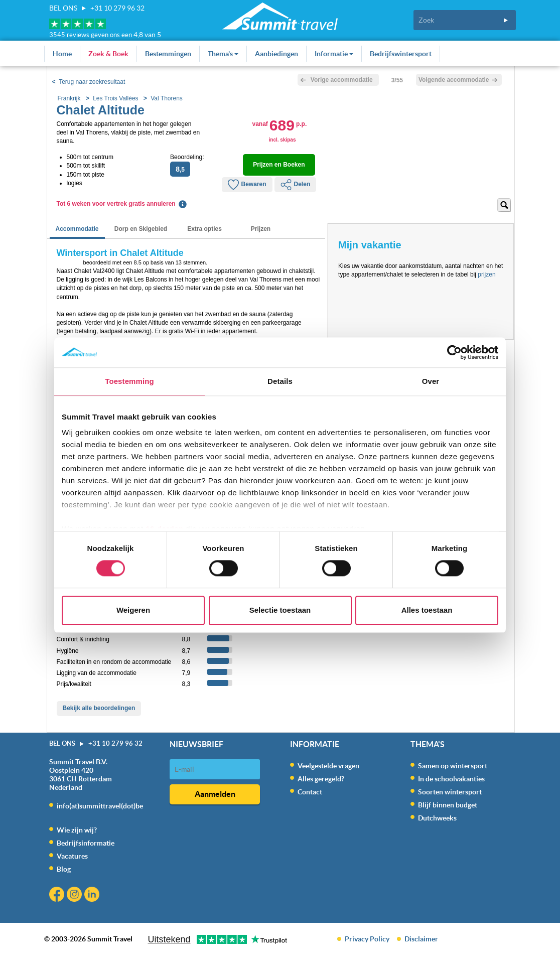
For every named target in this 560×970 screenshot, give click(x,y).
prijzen (486, 274)
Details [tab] (280, 381)
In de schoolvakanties (451, 779)
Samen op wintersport (453, 766)
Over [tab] (431, 381)
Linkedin (93, 895)
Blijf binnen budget (448, 805)
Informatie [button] (334, 54)
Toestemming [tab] (129, 381)
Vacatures (72, 856)
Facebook (58, 895)
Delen (296, 185)
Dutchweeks (437, 818)
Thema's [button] (223, 54)
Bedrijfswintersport (401, 54)
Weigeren (133, 610)
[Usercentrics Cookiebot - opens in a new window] (454, 352)
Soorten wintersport (450, 792)
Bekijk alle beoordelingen (99, 708)
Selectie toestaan (280, 610)
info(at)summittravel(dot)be (100, 806)
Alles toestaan (427, 610)
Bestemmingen (168, 54)
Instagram (76, 895)
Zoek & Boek (108, 54)
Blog (64, 869)
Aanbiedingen (276, 54)
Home (62, 54)
